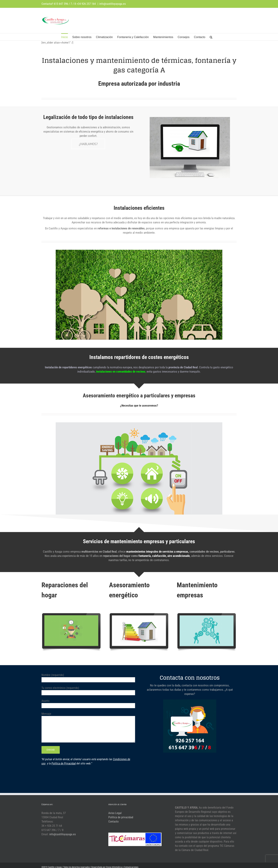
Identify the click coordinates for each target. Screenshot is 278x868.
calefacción (159, 556)
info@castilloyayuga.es (112, 4)
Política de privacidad (121, 817)
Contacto (113, 822)
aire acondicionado (179, 556)
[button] (211, 37)
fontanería (145, 556)
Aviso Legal (115, 813)
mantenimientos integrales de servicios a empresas (157, 552)
